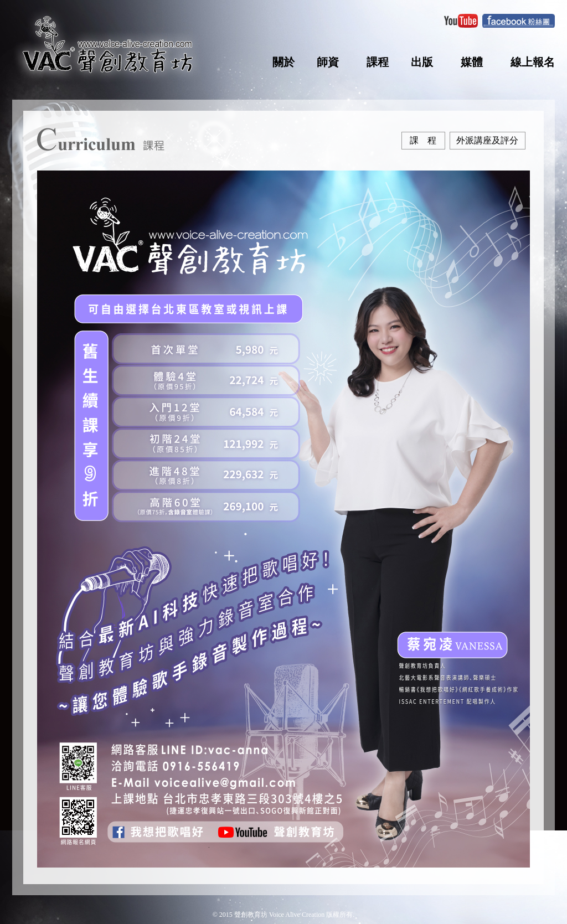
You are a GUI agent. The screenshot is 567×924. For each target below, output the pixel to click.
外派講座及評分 (487, 140)
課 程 (423, 140)
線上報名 (533, 62)
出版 (422, 62)
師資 (328, 62)
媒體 (472, 62)
